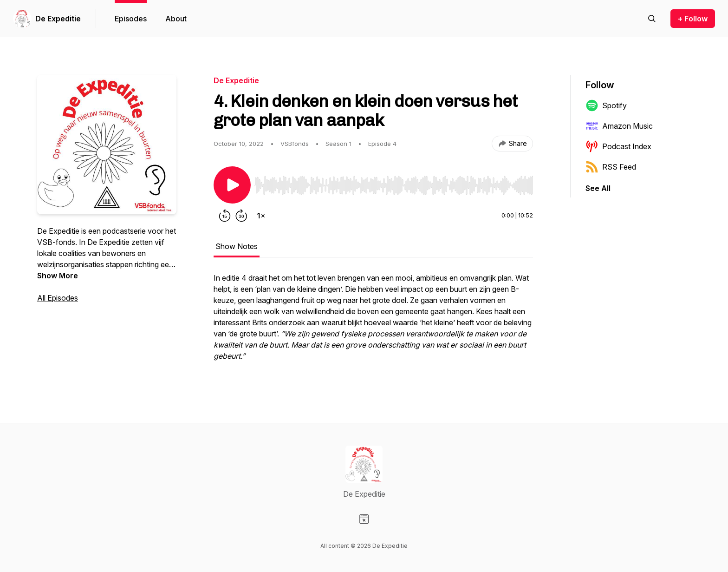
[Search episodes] (652, 19)
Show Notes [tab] (237, 246)
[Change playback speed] (261, 216)
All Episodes (58, 298)
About (176, 19)
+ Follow (693, 19)
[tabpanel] (373, 322)
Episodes (131, 19)
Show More (58, 276)
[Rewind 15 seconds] (225, 216)
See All (598, 188)
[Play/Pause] (232, 185)
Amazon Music (619, 126)
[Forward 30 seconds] (241, 216)
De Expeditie (58, 19)
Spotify (606, 105)
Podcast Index (618, 146)
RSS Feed (611, 167)
